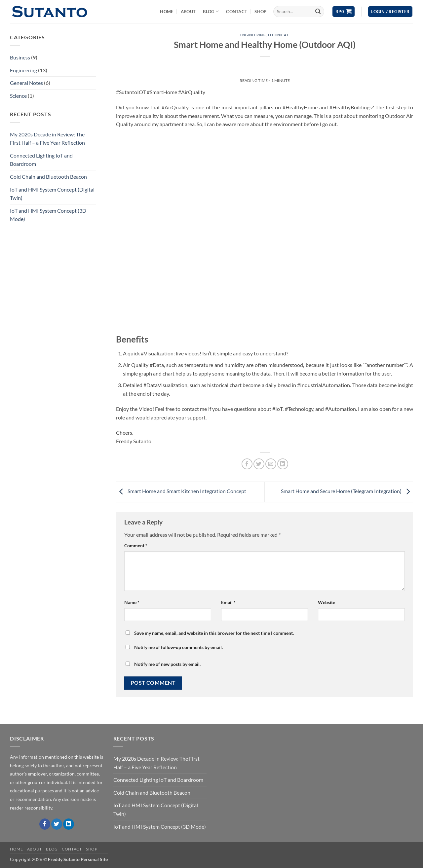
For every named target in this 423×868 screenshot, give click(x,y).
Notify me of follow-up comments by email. (178, 647)
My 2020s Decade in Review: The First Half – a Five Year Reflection (47, 139)
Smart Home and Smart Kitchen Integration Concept (181, 491)
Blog (211, 11)
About (188, 12)
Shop (260, 12)
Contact (237, 12)
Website (327, 602)
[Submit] (318, 12)
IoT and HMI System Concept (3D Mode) (48, 215)
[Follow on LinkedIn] (69, 824)
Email (228, 602)
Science (18, 96)
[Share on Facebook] (247, 464)
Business (20, 57)
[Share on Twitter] (259, 464)
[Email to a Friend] (271, 464)
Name (132, 602)
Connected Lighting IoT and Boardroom (41, 160)
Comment (136, 545)
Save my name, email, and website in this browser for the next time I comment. (214, 633)
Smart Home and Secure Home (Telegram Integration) (347, 491)
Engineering (23, 70)
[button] (390, 12)
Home (167, 12)
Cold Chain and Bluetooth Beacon (48, 177)
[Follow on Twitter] (57, 824)
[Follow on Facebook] (45, 824)
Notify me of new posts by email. (167, 664)
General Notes (26, 83)
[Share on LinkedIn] (283, 464)
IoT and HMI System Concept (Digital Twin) (52, 194)
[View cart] (344, 12)
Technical (278, 35)
